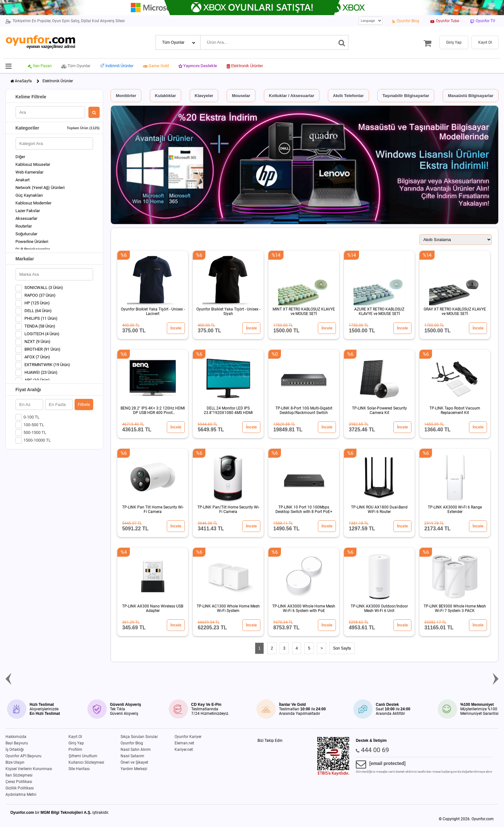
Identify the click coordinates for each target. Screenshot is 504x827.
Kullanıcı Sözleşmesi (86, 762)
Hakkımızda (16, 737)
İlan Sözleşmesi (19, 775)
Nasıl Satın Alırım (136, 750)
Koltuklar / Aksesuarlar (292, 96)
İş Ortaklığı (15, 750)
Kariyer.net (184, 750)
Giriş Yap (76, 743)
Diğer (20, 157)
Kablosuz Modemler (33, 203)
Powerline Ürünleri (32, 242)
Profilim (75, 750)
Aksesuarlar (26, 218)
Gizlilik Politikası (20, 788)
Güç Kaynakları (29, 195)
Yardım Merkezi (134, 769)
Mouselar (241, 96)
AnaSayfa (23, 81)
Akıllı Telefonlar (348, 96)
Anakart (22, 180)
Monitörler (126, 96)
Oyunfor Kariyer (188, 737)
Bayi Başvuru (17, 743)
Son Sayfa (342, 648)
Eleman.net (184, 743)
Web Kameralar (29, 172)
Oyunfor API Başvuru (23, 756)
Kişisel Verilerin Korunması (29, 769)
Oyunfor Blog (132, 743)
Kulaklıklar (166, 96)
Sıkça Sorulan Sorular (139, 737)
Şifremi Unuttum (83, 756)
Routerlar (24, 226)
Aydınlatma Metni (21, 795)
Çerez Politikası (19, 782)
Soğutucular (26, 234)
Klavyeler (204, 96)
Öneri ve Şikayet (134, 762)
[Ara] (342, 42)
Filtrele (84, 405)
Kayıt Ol (75, 737)
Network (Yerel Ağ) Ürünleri (40, 188)
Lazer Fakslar (28, 211)
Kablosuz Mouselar (33, 164)
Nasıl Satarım (132, 756)
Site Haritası (79, 769)
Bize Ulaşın (15, 762)
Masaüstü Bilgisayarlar (471, 96)
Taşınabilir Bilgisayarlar (406, 96)
